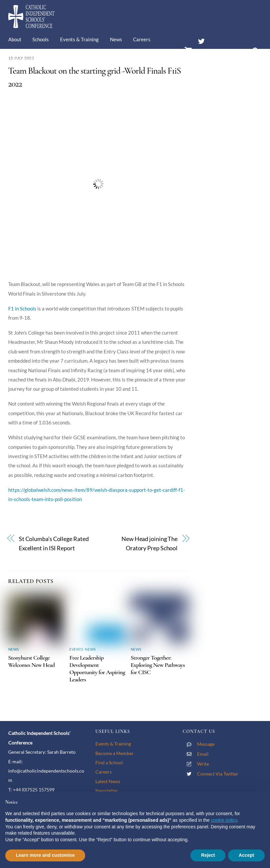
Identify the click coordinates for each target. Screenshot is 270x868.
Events (76, 649)
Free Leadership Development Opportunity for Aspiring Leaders (97, 669)
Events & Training (79, 39)
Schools (41, 39)
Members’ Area (218, 54)
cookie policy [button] (224, 820)
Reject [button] (208, 855)
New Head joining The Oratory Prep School (150, 543)
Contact (61, 59)
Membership (27, 59)
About (15, 39)
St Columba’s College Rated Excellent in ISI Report (54, 543)
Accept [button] (246, 855)
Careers (142, 39)
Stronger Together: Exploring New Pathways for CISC (158, 665)
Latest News (108, 781)
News (116, 39)
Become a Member (115, 753)
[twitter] (201, 40)
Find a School (109, 762)
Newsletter (107, 791)
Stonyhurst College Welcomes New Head (32, 661)
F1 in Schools (22, 308)
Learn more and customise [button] (45, 855)
